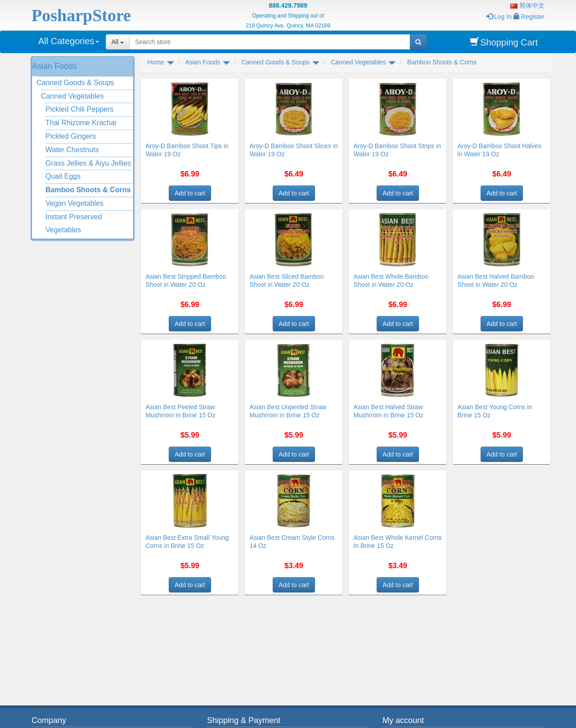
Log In (499, 17)
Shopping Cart (504, 42)
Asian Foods (54, 66)
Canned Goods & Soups (75, 83)
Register (529, 17)
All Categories (69, 41)
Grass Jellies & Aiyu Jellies (88, 163)
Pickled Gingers (71, 136)
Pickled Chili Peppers (79, 109)
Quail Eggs (63, 176)
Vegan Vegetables (74, 203)
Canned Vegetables (72, 96)
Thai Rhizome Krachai (81, 123)
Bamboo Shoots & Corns (88, 190)
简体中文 (527, 5)
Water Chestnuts (72, 150)
